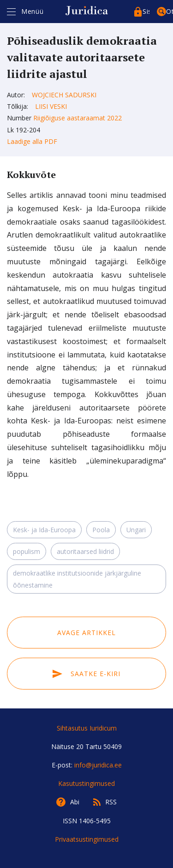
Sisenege (146, 11)
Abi (75, 802)
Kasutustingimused (86, 783)
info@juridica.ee (98, 765)
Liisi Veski (51, 106)
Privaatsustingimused (87, 839)
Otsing (170, 11)
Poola (101, 530)
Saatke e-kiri (86, 674)
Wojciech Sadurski (64, 95)
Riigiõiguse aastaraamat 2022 (78, 118)
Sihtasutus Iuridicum (87, 728)
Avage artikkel (86, 633)
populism (27, 551)
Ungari (136, 530)
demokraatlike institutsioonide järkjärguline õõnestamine (77, 579)
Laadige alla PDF (32, 141)
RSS (111, 802)
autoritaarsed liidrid (85, 551)
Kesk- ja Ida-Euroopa (44, 530)
